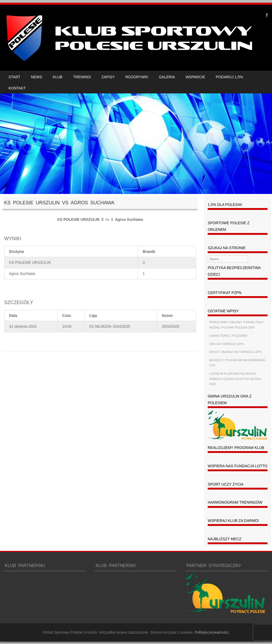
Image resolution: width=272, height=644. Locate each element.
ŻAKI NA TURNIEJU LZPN (226, 344)
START (14, 77)
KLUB (58, 77)
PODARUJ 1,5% (229, 77)
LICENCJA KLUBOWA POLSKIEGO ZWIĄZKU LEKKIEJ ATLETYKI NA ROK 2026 (235, 379)
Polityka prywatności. (212, 632)
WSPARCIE (195, 77)
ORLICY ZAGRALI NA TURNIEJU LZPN (235, 352)
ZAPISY (108, 77)
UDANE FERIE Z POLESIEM (228, 336)
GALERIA (167, 77)
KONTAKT (17, 88)
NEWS (37, 77)
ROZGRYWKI (137, 77)
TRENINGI (82, 77)
